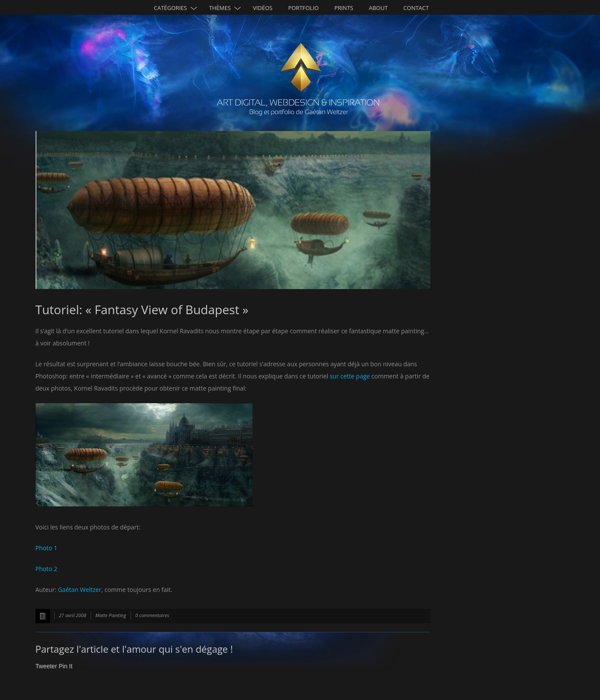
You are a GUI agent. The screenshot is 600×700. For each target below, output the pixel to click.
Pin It (66, 666)
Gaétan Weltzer (79, 590)
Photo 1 (46, 548)
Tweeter (46, 666)
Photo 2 (46, 569)
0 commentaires (152, 615)
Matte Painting (111, 615)
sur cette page (350, 376)
